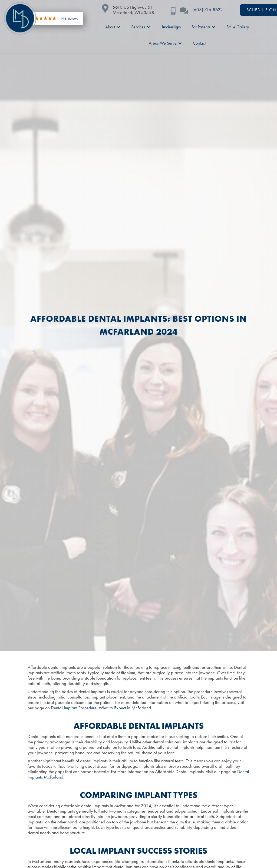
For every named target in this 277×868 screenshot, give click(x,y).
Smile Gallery (238, 27)
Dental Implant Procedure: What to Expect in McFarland (101, 708)
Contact (199, 43)
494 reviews (69, 19)
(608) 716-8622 (208, 9)
